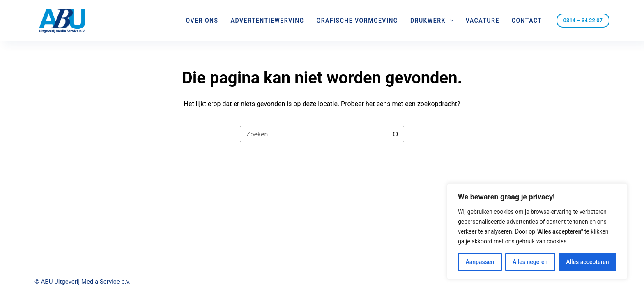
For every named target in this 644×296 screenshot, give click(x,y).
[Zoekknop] (396, 134)
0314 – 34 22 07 (583, 20)
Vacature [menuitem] (483, 21)
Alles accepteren (587, 262)
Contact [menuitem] (527, 21)
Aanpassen (480, 262)
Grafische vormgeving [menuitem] (357, 21)
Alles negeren (530, 262)
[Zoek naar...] (314, 134)
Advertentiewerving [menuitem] (268, 21)
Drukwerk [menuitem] (434, 21)
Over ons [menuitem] (202, 21)
